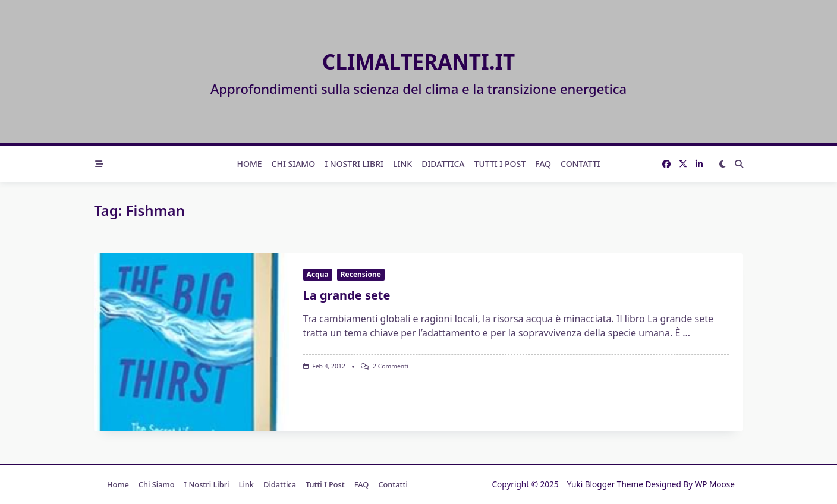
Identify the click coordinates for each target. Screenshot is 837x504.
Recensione (361, 274)
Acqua (318, 274)
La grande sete (347, 295)
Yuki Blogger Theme (605, 484)
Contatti (580, 164)
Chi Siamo (294, 164)
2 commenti (391, 366)
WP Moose (715, 484)
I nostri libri (354, 164)
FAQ (543, 164)
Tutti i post (500, 164)
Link (402, 164)
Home (249, 164)
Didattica (443, 164)
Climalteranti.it (419, 62)
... (686, 333)
